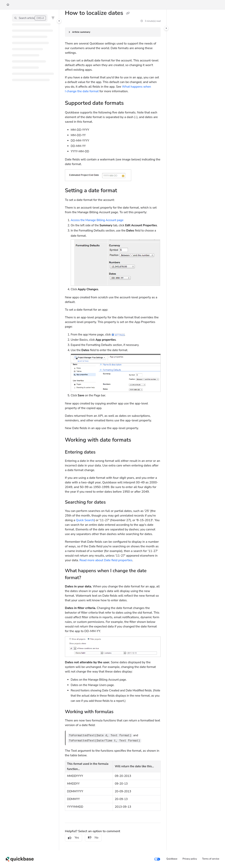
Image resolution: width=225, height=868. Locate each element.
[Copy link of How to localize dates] (128, 13)
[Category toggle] (59, 21)
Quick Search (85, 520)
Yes (73, 838)
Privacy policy (190, 859)
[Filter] (53, 18)
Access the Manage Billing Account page (97, 220)
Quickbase (172, 859)
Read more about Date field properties (106, 560)
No (93, 838)
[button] (30, 18)
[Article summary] (113, 32)
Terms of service (211, 859)
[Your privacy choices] (157, 859)
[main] (113, 430)
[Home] (8, 5)
